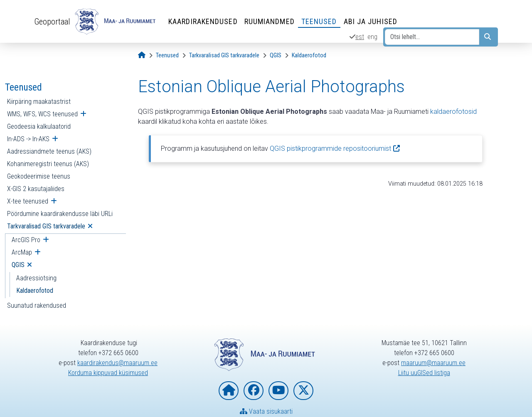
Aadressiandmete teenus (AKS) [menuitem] (49, 151)
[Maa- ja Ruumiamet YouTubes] (278, 391)
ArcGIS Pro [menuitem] (26, 240)
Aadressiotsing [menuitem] (36, 278)
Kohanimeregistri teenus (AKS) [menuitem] (48, 164)
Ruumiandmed (270, 21)
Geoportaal (52, 22)
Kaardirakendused (203, 21)
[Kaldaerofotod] (309, 55)
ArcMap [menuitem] (22, 252)
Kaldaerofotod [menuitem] (35, 291)
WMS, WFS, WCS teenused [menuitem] (42, 114)
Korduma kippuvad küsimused (108, 373)
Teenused (319, 21)
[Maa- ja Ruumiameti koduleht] (229, 391)
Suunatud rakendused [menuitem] (37, 305)
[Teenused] (167, 55)
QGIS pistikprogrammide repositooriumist (330, 148)
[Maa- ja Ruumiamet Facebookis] (254, 391)
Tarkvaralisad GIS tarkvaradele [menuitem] (46, 226)
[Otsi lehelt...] (432, 37)
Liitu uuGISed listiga (424, 373)
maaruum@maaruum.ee (433, 363)
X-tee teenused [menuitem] (28, 201)
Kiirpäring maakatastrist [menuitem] (39, 102)
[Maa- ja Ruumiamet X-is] (303, 391)
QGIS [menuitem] (18, 265)
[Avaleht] (142, 55)
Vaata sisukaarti (266, 411)
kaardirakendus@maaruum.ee (117, 363)
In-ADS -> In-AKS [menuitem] (28, 139)
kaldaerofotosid (453, 112)
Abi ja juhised (371, 21)
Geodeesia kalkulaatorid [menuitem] (39, 126)
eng (372, 37)
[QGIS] (276, 55)
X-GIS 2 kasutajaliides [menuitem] (36, 189)
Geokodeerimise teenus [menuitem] (39, 176)
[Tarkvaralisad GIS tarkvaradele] (224, 55)
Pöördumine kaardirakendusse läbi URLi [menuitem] (60, 214)
